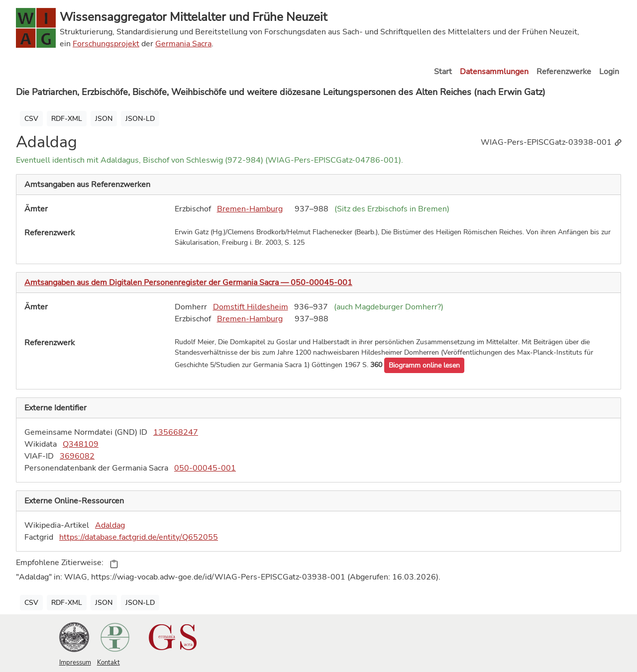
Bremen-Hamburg (250, 209)
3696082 (77, 456)
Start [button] (443, 72)
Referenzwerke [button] (564, 72)
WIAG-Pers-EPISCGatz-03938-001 (552, 142)
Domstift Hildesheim (251, 307)
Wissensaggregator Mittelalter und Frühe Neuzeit (193, 17)
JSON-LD (140, 119)
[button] (424, 365)
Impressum (75, 663)
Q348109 (81, 444)
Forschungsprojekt (106, 44)
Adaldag (110, 525)
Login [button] (609, 72)
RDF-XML (67, 119)
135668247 (176, 432)
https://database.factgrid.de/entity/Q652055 (139, 537)
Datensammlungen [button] (494, 72)
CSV (31, 119)
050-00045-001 (205, 468)
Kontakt (108, 663)
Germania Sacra (183, 44)
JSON (104, 119)
